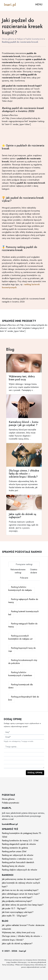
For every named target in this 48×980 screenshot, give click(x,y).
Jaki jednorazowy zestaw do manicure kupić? (21, 879)
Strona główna (8, 39)
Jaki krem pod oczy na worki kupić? (17, 897)
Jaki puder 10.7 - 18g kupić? (14, 908)
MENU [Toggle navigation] (39, 5)
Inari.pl (10, 5)
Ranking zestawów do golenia (15, 848)
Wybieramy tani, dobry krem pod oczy (18, 932)
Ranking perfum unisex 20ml (14, 851)
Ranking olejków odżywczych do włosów (20, 870)
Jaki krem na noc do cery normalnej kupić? (20, 890)
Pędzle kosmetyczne (34, 39)
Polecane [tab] (24, 578)
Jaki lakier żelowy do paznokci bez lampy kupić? (23, 905)
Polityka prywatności (10, 803)
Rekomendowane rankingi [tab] (18, 571)
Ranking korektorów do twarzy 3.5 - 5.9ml (20, 841)
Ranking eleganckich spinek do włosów (19, 844)
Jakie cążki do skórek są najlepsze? (17, 944)
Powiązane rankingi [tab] (24, 564)
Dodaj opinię (35, 773)
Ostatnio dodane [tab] (34, 571)
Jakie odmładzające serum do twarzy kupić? (21, 894)
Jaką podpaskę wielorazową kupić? (17, 901)
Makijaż (20, 39)
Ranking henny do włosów (13, 866)
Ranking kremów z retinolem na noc (17, 859)
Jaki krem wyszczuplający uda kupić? (18, 912)
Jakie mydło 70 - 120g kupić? (15, 916)
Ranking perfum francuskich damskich (18, 862)
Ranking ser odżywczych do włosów (18, 855)
